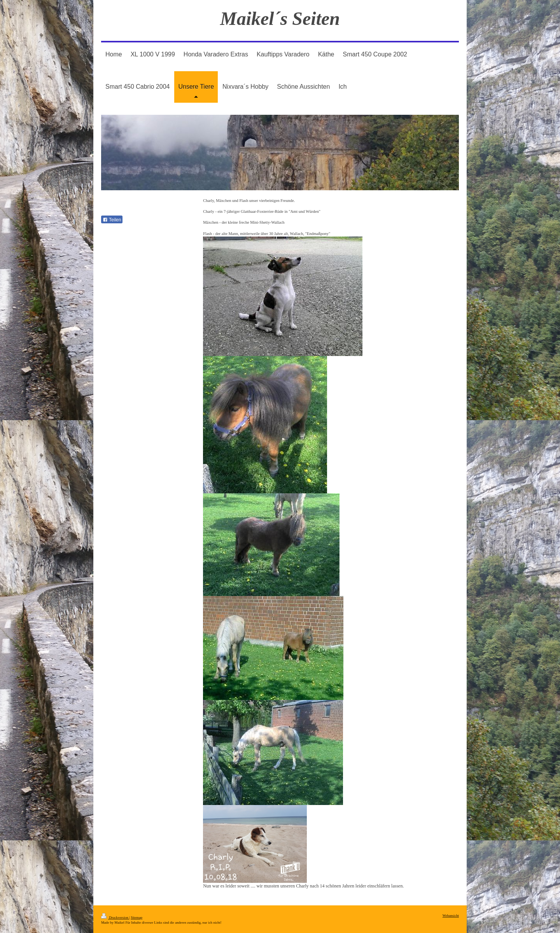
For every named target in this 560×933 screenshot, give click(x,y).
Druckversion (115, 917)
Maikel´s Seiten (280, 18)
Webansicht (451, 915)
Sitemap (136, 917)
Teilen (112, 220)
